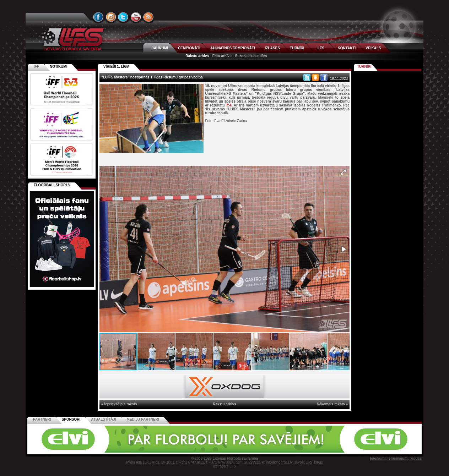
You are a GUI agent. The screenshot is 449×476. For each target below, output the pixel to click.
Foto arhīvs (222, 56)
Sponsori (71, 419)
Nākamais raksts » (332, 404)
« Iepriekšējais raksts (119, 404)
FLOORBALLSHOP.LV (52, 185)
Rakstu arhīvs (197, 56)
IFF (36, 67)
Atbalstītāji (103, 419)
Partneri (42, 419)
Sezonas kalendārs (251, 56)
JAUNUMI (160, 48)
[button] (343, 172)
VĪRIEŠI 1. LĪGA (116, 67)
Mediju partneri (143, 419)
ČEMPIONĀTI (189, 48)
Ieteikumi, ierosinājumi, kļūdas (396, 458)
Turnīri (364, 67)
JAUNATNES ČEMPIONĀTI (233, 48)
